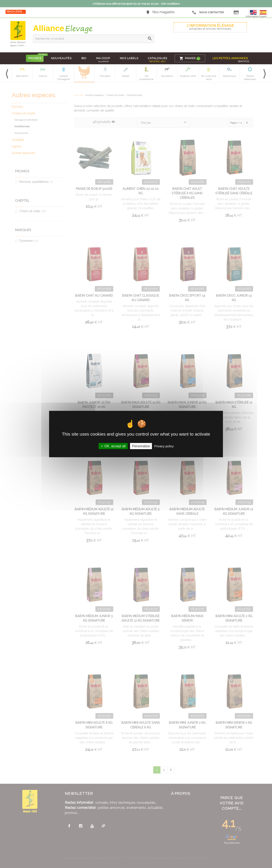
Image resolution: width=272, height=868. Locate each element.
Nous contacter (208, 13)
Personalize (141, 446)
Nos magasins (164, 12)
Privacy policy (164, 446)
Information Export (256, 16)
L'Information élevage (210, 27)
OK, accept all (113, 446)
